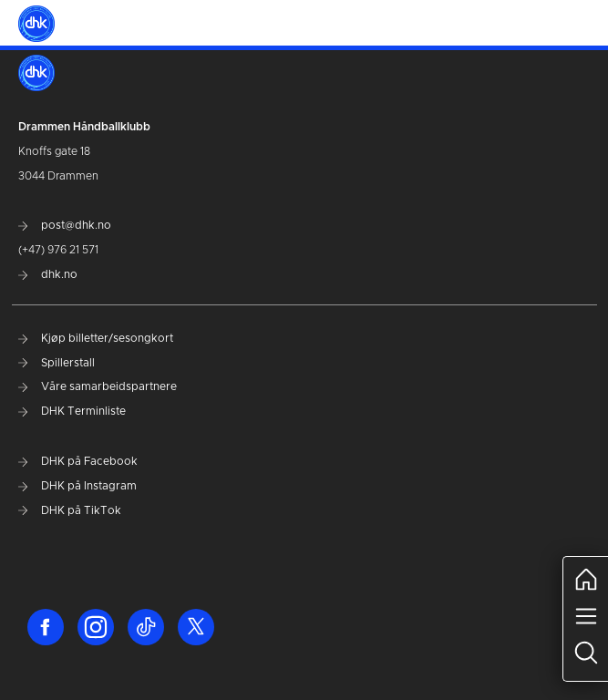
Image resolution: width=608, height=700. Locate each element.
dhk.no (48, 274)
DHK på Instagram (77, 486)
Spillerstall (57, 363)
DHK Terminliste (72, 411)
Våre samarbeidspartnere (98, 386)
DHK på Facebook (78, 461)
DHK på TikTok (70, 510)
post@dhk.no (65, 225)
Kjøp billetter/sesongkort (96, 338)
